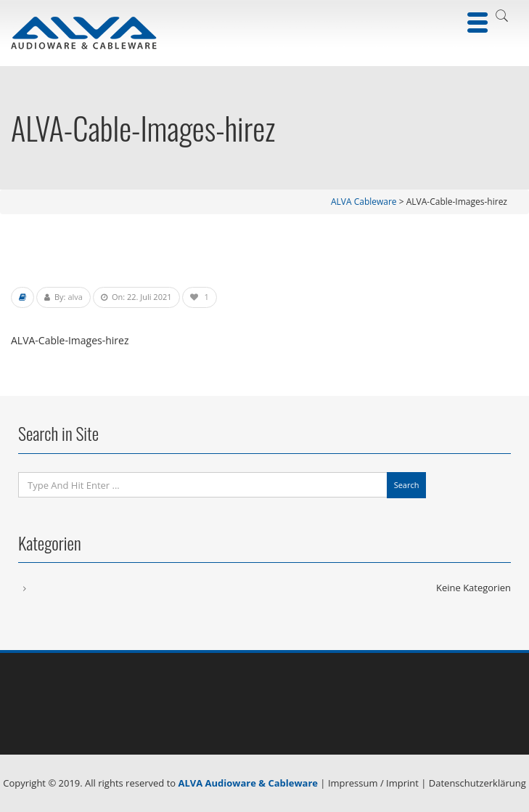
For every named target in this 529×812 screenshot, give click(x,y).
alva (75, 297)
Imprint (402, 783)
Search (407, 485)
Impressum (353, 783)
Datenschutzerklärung (477, 783)
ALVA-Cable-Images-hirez (70, 340)
